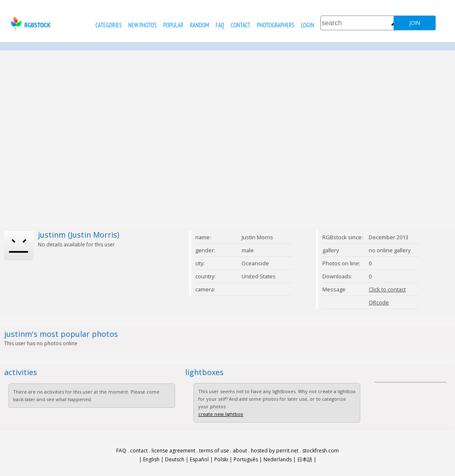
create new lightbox (221, 414)
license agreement (173, 451)
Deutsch (175, 459)
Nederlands (278, 459)
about (240, 451)
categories (109, 25)
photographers (275, 25)
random (200, 25)
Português (246, 459)
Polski (221, 459)
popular (173, 25)
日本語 (305, 459)
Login (307, 25)
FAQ (220, 25)
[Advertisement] (79, 139)
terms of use (214, 451)
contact (241, 25)
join (415, 23)
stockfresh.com (321, 451)
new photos (143, 25)
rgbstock (30, 23)
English (151, 459)
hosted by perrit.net (275, 451)
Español (199, 459)
